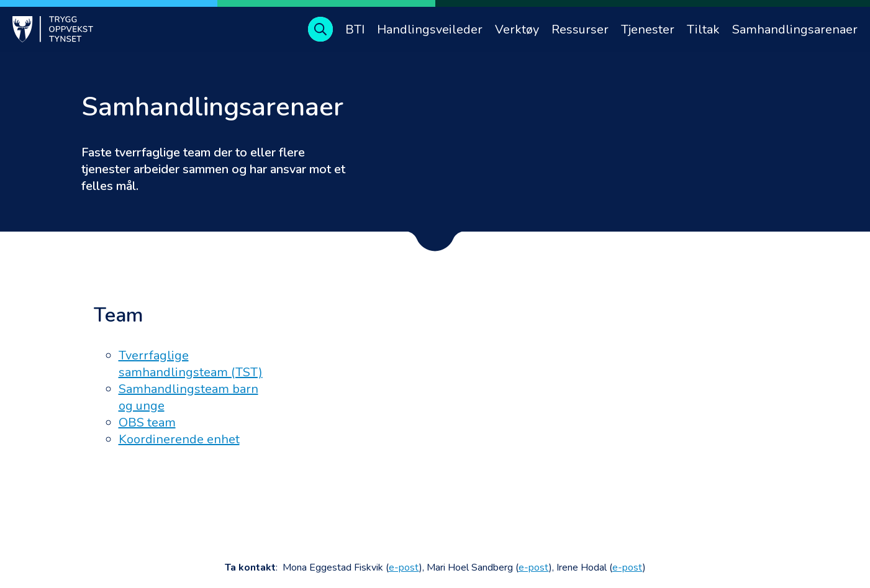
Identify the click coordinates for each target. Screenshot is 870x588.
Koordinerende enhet (179, 439)
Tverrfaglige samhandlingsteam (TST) (191, 364)
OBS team (147, 423)
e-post (404, 568)
